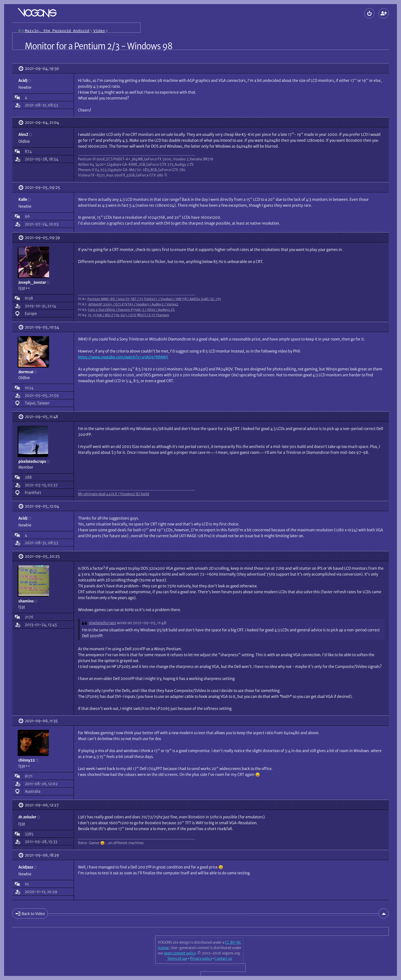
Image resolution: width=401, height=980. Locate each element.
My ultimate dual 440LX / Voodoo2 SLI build (114, 494)
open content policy (180, 953)
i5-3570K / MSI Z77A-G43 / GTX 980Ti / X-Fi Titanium (129, 315)
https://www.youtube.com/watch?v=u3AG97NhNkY (123, 357)
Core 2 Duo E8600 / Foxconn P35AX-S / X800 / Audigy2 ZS (131, 310)
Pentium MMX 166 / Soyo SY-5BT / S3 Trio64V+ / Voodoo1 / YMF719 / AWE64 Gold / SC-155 (154, 299)
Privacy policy (201, 959)
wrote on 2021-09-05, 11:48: (142, 623)
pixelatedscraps (102, 623)
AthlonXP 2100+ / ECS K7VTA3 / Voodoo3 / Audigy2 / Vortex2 (133, 304)
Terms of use (177, 959)
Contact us (223, 959)
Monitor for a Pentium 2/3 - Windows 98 (99, 46)
